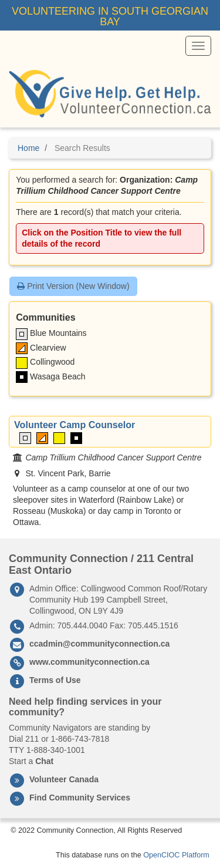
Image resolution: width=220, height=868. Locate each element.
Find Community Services (80, 798)
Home (28, 148)
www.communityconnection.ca (89, 662)
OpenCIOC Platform (176, 855)
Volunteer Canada (64, 779)
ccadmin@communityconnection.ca (99, 644)
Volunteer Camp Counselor (75, 425)
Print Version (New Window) (73, 286)
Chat (44, 761)
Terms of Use (55, 680)
